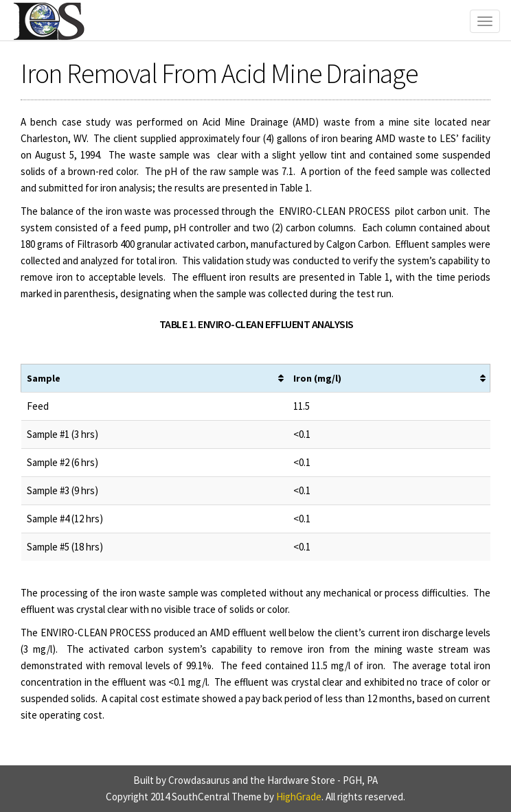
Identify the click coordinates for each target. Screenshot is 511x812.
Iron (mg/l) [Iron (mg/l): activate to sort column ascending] (317, 378)
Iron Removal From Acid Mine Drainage (219, 73)
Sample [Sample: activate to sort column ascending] (44, 378)
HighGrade (299, 797)
